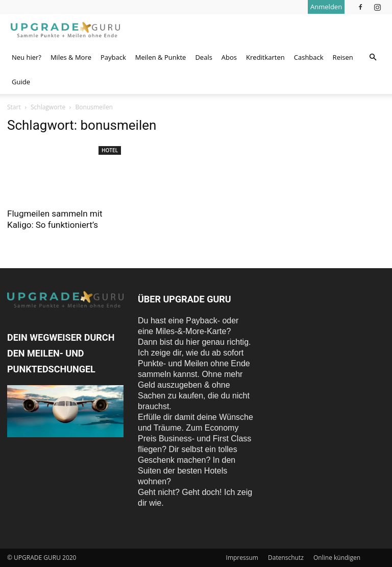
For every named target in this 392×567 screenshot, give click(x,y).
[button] (373, 57)
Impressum (242, 558)
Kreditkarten (265, 57)
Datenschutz (286, 558)
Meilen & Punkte (161, 57)
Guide (21, 82)
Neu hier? (27, 57)
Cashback (309, 57)
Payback (113, 57)
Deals (203, 57)
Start (14, 107)
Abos (229, 57)
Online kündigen (337, 558)
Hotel (110, 150)
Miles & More (71, 57)
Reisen (343, 57)
